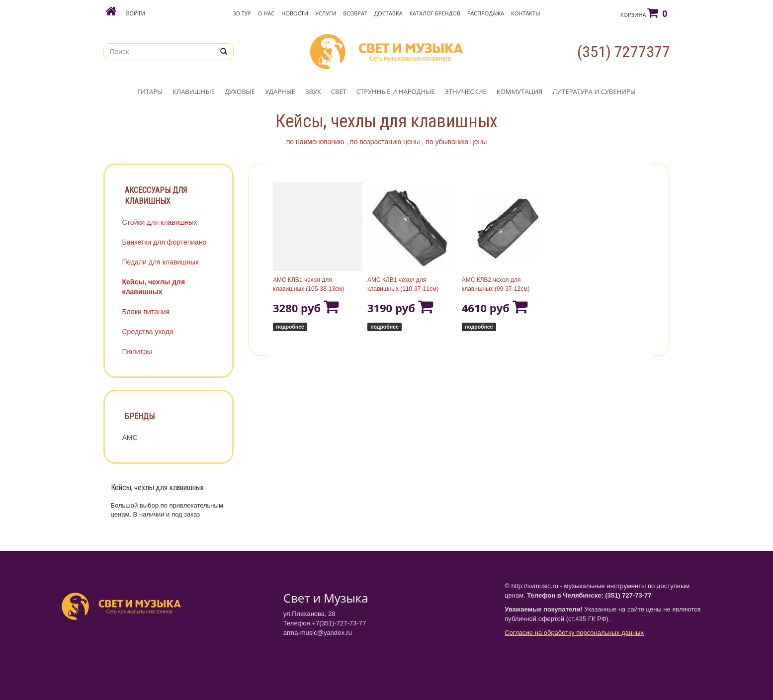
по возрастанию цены (385, 142)
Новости (295, 13)
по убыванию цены (456, 142)
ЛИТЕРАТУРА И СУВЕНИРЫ (594, 91)
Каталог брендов (435, 13)
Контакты (526, 13)
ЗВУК (313, 91)
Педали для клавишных (161, 262)
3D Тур (242, 13)
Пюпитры (137, 351)
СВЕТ (339, 91)
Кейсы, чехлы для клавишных (154, 287)
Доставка (388, 13)
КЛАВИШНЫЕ (194, 91)
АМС (130, 437)
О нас (266, 13)
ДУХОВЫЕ (240, 91)
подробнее (290, 327)
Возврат (355, 13)
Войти (135, 13)
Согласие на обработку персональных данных (574, 633)
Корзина (644, 13)
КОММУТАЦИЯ (520, 91)
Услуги (326, 13)
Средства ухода (148, 332)
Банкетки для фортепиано (165, 242)
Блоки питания (146, 312)
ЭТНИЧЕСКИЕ (466, 91)
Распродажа (486, 13)
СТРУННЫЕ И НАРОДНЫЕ (396, 91)
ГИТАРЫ (150, 91)
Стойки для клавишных (160, 222)
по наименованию (315, 142)
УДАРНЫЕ (280, 91)
